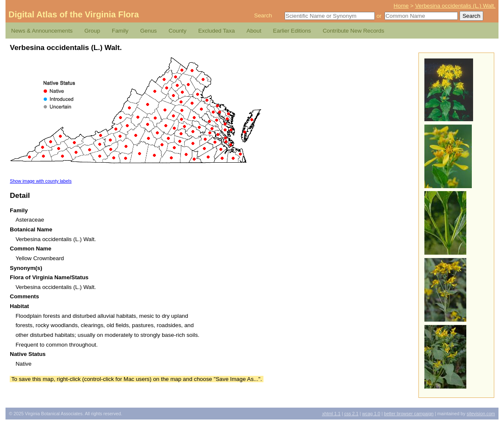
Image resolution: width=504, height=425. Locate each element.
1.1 (331, 414)
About (254, 31)
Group (92, 31)
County (177, 31)
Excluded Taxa (216, 31)
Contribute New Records (353, 31)
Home (401, 6)
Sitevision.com (481, 414)
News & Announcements (42, 31)
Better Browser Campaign (408, 414)
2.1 (352, 414)
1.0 (371, 414)
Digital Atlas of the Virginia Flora (74, 14)
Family (120, 31)
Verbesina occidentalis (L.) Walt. (455, 6)
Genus (148, 31)
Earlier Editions (292, 31)
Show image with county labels (41, 181)
